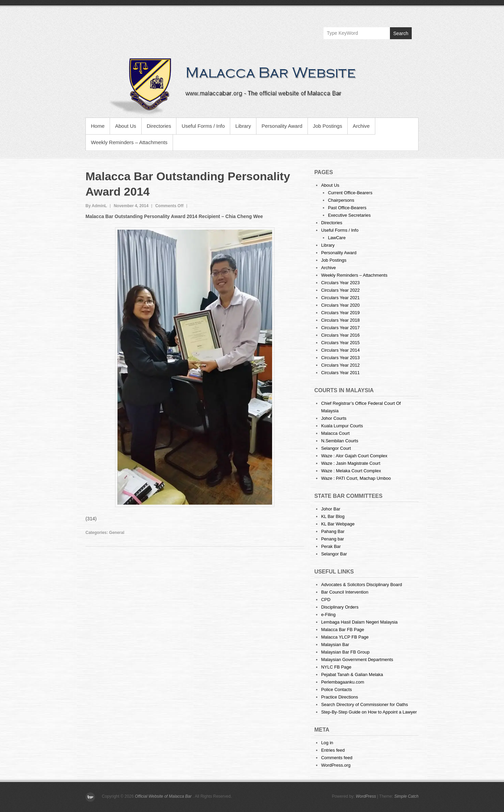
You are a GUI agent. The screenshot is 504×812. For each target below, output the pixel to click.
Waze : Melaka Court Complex (351, 471)
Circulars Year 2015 (340, 343)
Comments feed (337, 758)
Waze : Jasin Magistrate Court (351, 463)
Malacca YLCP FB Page (345, 637)
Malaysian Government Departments (357, 660)
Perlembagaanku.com (343, 682)
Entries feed (333, 750)
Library (243, 126)
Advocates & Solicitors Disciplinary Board (362, 585)
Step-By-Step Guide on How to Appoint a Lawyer (369, 712)
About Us (126, 126)
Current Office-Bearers (350, 193)
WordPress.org (336, 765)
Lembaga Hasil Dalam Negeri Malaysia (359, 622)
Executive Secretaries (349, 215)
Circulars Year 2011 (340, 373)
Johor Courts (334, 418)
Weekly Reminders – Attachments (129, 142)
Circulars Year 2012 (340, 365)
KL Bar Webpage (338, 524)
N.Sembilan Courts (340, 441)
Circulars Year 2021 (340, 298)
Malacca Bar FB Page (343, 630)
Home (98, 126)
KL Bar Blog (333, 516)
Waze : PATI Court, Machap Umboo (356, 478)
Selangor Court (336, 448)
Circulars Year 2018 (340, 320)
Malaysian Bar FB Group (345, 652)
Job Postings (328, 126)
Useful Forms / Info (203, 126)
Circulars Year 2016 (340, 335)
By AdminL (96, 206)
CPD (326, 600)
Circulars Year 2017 (340, 328)
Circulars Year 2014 (340, 350)
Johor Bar (331, 509)
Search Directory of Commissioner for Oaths (365, 704)
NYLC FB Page (336, 667)
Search (401, 33)
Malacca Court (335, 433)
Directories (159, 126)
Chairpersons (341, 200)
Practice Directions (340, 697)
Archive (361, 126)
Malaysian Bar (335, 645)
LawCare (337, 238)
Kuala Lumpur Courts (342, 426)
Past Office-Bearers (347, 208)
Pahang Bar (333, 531)
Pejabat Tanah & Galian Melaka (352, 675)
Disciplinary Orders (340, 607)
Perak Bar (331, 546)
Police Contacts (336, 690)
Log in (327, 743)
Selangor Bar (334, 554)
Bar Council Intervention (345, 592)
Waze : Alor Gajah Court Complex (354, 456)
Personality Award (282, 126)
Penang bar (333, 539)
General (117, 533)
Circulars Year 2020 (340, 305)
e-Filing (328, 615)
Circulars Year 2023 (340, 283)
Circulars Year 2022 (340, 290)
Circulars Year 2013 (340, 358)
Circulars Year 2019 (340, 313)
